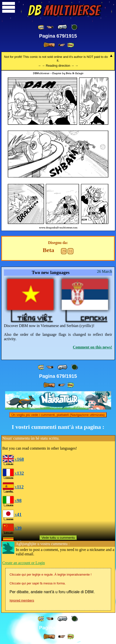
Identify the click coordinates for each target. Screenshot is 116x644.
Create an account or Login (23, 563)
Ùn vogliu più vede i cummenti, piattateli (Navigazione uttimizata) (58, 415)
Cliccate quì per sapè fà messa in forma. (38, 583)
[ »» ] (70, 45)
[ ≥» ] (62, 45)
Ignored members (22, 600)
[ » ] (49, 45)
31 (70, 251)
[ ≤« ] (50, 27)
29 (64, 251)
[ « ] (62, 27)
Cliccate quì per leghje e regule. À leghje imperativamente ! (51, 575)
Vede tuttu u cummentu (58, 538)
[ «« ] (41, 27)
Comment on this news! (93, 347)
